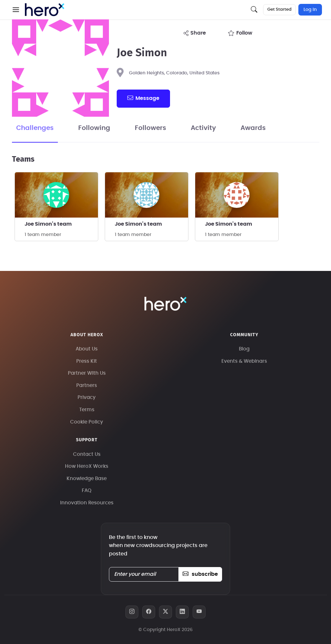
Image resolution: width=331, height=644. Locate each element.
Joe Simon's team (48, 224)
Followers (150, 128)
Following (94, 128)
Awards (253, 128)
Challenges (35, 128)
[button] (16, 10)
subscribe (200, 574)
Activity (203, 128)
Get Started (279, 10)
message (143, 98)
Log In (310, 10)
